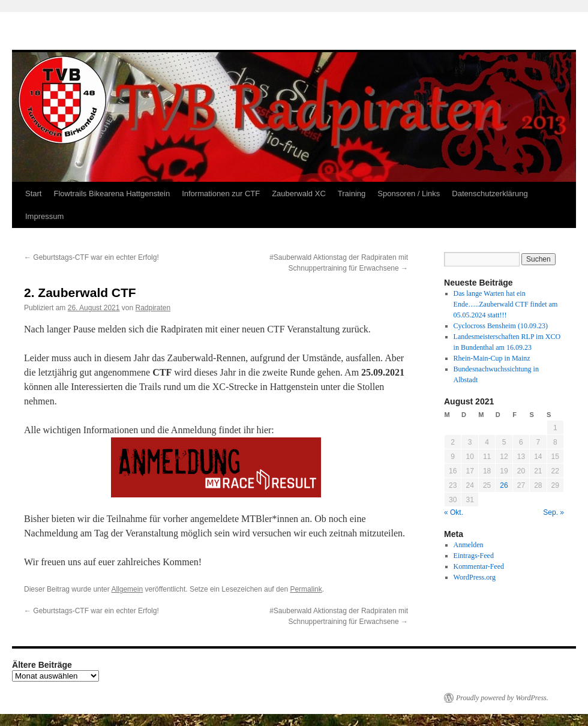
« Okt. (454, 512)
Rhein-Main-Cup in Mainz (492, 358)
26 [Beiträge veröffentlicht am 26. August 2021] (504, 485)
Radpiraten (153, 308)
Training (352, 193)
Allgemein (127, 589)
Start (33, 193)
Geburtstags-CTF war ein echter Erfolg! (91, 257)
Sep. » (553, 512)
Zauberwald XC (299, 193)
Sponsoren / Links (409, 193)
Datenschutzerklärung (490, 193)
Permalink (306, 589)
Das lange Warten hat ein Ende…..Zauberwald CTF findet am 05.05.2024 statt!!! (506, 304)
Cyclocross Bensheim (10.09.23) (501, 326)
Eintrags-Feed (474, 556)
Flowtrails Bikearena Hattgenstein (112, 193)
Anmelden (469, 545)
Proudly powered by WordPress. (502, 698)
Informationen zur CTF (221, 193)
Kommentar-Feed (479, 566)
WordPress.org (475, 577)
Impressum (44, 216)
